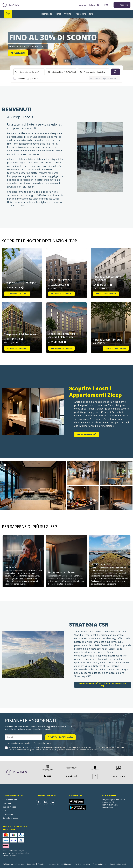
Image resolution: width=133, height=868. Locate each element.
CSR (4, 811)
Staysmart (7, 803)
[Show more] (5, 465)
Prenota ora (18, 53)
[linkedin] (53, 802)
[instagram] (45, 802)
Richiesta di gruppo (10, 818)
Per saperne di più (87, 435)
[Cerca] (115, 72)
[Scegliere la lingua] (95, 5)
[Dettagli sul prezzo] (22, 288)
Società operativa (83, 864)
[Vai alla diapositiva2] (68, 61)
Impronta (32, 864)
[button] (33, 486)
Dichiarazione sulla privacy (14, 864)
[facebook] (38, 802)
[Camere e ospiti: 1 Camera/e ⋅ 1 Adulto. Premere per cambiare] (94, 72)
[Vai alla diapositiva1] (66, 61)
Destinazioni (8, 814)
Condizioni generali (119, 864)
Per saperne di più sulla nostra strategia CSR (103, 685)
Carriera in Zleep (9, 807)
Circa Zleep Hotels (10, 799)
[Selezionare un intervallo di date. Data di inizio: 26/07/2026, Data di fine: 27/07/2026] (61, 72)
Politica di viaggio (101, 864)
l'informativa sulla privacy (41, 743)
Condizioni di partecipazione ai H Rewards (56, 864)
